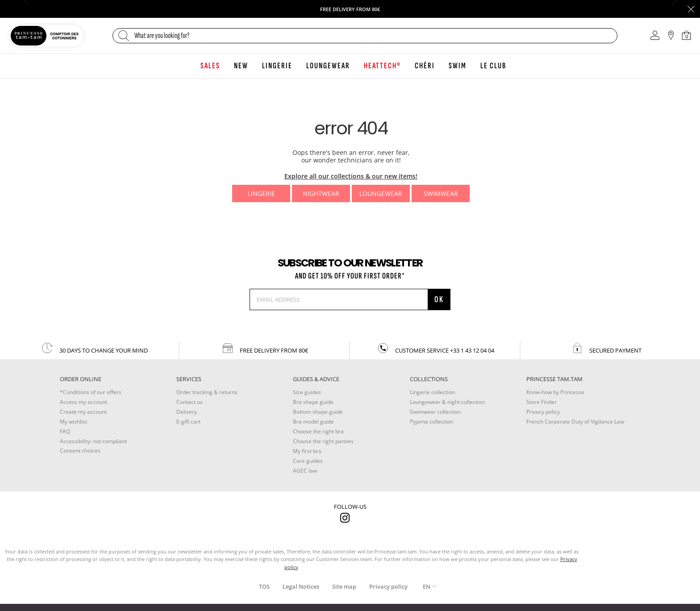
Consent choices (80, 451)
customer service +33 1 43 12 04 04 (435, 348)
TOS (264, 586)
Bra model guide (313, 422)
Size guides (307, 392)
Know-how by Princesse (555, 392)
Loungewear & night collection (447, 402)
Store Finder (542, 402)
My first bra (307, 451)
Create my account (83, 412)
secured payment (606, 348)
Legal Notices (301, 586)
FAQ (65, 431)
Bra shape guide (313, 402)
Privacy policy (543, 412)
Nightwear (321, 193)
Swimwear (441, 193)
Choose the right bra (318, 431)
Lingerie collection (432, 392)
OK (439, 299)
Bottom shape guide (318, 412)
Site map (344, 586)
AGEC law (305, 471)
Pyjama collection (431, 422)
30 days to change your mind (94, 348)
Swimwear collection (435, 412)
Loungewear (381, 193)
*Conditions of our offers (91, 392)
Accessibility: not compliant (93, 441)
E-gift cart (188, 422)
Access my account (83, 402)
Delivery (187, 412)
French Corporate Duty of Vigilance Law (575, 422)
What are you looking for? (162, 36)
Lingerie (261, 193)
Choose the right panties (323, 441)
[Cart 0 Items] (687, 35)
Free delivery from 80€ (265, 348)
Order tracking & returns (207, 392)
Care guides (308, 461)
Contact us (190, 402)
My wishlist (73, 422)
